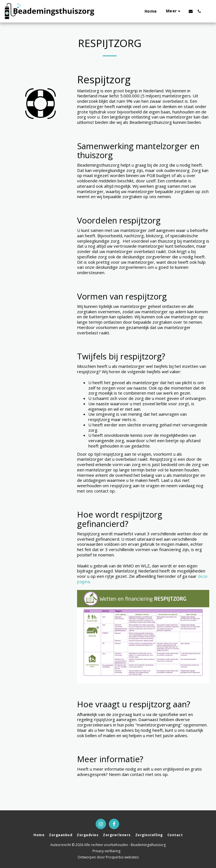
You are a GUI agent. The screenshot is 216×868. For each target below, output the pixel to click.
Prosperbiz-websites (122, 857)
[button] (191, 11)
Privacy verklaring (106, 851)
